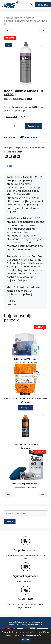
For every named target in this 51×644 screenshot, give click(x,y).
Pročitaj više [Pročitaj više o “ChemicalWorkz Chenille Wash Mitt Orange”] (26, 408)
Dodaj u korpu (34, 126)
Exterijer (19, 18)
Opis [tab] (9, 166)
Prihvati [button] (26, 640)
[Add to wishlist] (9, 45)
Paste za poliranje (37, 148)
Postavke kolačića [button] (33, 635)
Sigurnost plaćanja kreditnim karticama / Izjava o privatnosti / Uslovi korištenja (26, 623)
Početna (9, 18)
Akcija (17, 148)
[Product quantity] (14, 126)
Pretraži (10, 522)
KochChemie (18, 152)
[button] (42, 47)
